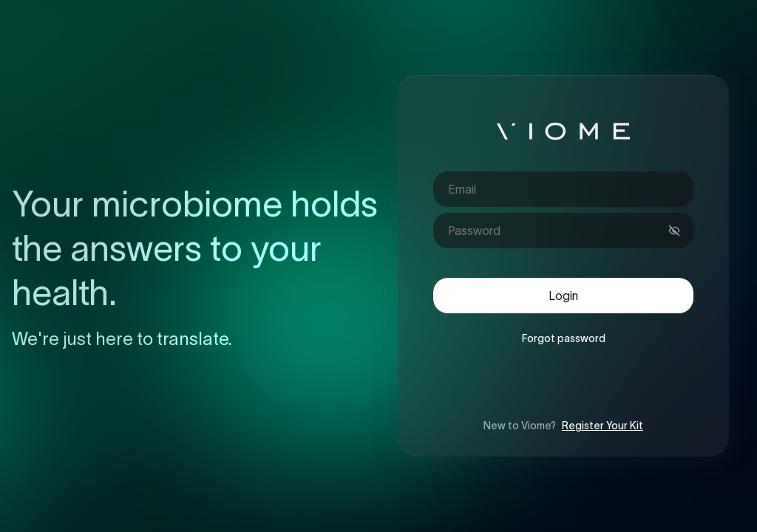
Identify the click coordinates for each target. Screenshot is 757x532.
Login (563, 296)
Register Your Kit (602, 426)
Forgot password (564, 338)
